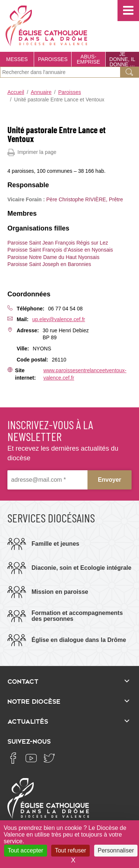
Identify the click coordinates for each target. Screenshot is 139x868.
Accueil (16, 92)
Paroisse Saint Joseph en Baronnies (49, 264)
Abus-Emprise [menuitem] (88, 59)
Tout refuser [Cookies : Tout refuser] (70, 850)
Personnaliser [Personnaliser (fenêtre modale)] (116, 850)
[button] (128, 11)
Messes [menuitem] (17, 59)
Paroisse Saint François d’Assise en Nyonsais (60, 250)
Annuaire (41, 92)
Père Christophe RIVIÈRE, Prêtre (85, 199)
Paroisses (69, 92)
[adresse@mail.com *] (47, 480)
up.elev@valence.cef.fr (59, 319)
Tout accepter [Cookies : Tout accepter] (26, 850)
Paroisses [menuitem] (53, 59)
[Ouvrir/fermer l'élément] (69, 681)
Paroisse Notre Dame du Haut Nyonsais (53, 257)
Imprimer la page (32, 152)
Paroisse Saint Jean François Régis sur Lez (58, 243)
